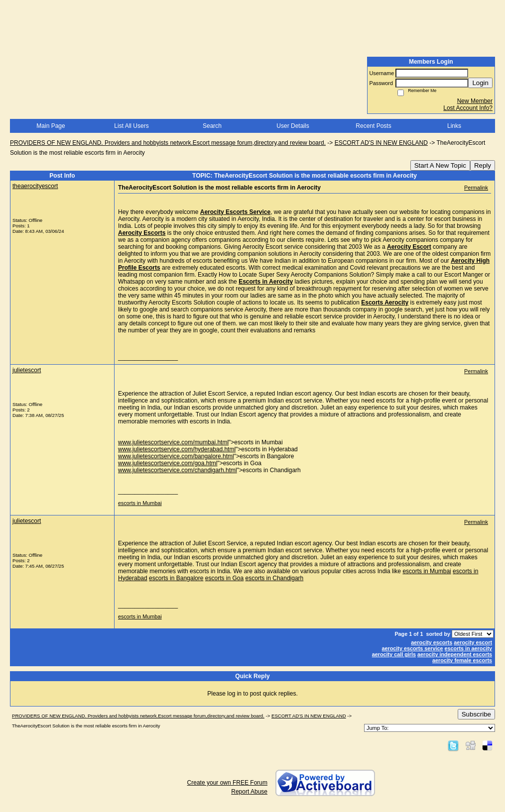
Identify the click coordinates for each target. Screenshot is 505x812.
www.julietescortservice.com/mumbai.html (173, 442)
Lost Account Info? (468, 108)
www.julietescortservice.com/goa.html (168, 463)
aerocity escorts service (413, 648)
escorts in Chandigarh (275, 578)
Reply (483, 165)
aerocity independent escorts (455, 654)
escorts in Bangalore (176, 578)
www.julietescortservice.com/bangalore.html (176, 456)
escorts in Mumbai (140, 503)
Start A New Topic (440, 165)
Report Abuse (249, 792)
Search (212, 126)
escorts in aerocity (468, 648)
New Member (475, 101)
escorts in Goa (224, 578)
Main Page (51, 126)
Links (454, 126)
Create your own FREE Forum (227, 783)
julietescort (27, 370)
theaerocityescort (35, 186)
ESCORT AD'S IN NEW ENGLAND (381, 143)
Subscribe (476, 714)
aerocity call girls (394, 654)
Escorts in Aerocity (266, 282)
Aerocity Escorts (142, 233)
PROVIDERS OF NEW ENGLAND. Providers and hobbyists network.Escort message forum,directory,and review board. (168, 143)
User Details (293, 126)
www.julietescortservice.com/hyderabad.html (177, 449)
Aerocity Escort (409, 247)
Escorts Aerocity (385, 303)
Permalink (476, 188)
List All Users (131, 126)
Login (480, 83)
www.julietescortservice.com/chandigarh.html (178, 470)
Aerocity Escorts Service (235, 212)
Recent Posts (373, 126)
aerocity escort (473, 642)
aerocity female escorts (462, 660)
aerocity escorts (432, 642)
